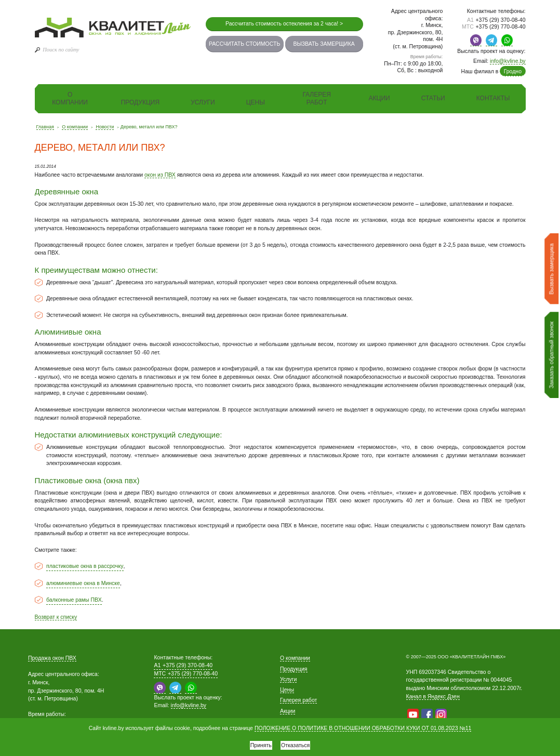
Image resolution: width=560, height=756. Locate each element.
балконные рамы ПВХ (74, 600)
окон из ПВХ (160, 175)
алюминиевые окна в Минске (83, 583)
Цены (256, 102)
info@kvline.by (508, 61)
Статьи (433, 98)
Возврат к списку (56, 617)
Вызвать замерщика (324, 44)
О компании (70, 98)
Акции (379, 98)
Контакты (493, 98)
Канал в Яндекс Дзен (433, 696)
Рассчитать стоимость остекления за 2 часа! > (284, 23)
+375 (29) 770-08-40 (494, 26)
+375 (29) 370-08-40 (496, 20)
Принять (257, 743)
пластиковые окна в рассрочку (85, 566)
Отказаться (299, 743)
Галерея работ (317, 98)
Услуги (203, 102)
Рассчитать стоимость (244, 44)
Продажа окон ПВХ (52, 658)
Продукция (140, 102)
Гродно (513, 71)
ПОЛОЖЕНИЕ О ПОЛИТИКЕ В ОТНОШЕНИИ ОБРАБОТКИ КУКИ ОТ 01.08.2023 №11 (363, 725)
